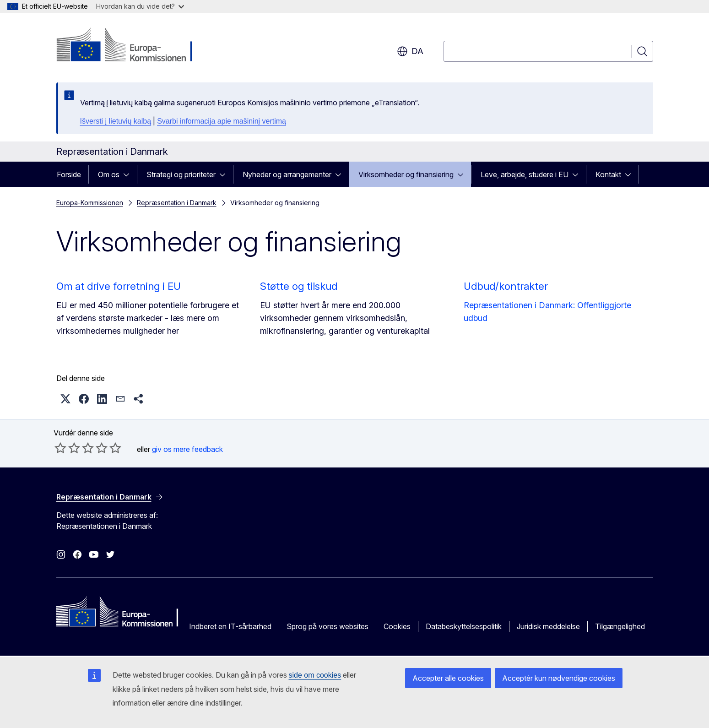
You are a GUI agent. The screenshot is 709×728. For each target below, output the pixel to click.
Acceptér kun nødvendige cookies (559, 678)
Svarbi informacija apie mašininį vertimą (222, 121)
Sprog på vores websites (327, 626)
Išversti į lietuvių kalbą (116, 121)
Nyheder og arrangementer (287, 174)
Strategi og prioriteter (181, 174)
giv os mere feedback (187, 449)
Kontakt (608, 174)
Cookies (397, 626)
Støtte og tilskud (299, 286)
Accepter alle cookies (448, 678)
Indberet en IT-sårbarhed (230, 626)
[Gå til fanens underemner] (129, 174)
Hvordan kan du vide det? (140, 6)
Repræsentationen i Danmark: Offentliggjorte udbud (547, 312)
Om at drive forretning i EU (119, 286)
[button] (65, 399)
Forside (69, 174)
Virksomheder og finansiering (406, 174)
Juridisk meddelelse (548, 626)
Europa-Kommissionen (90, 203)
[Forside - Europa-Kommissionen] (130, 46)
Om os (109, 174)
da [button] (410, 51)
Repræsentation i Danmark (177, 203)
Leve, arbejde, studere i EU (525, 174)
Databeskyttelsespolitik (464, 626)
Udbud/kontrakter (506, 286)
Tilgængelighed (620, 626)
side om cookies (315, 675)
